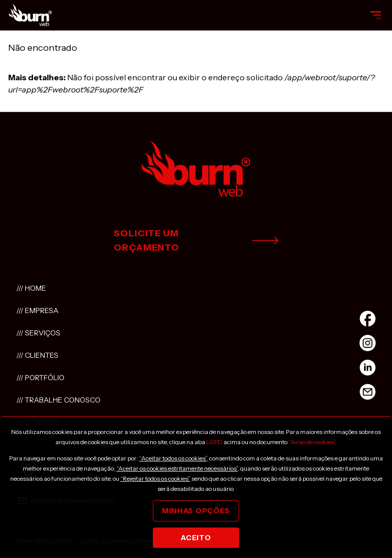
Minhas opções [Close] (196, 511)
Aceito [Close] (196, 538)
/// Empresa (37, 311)
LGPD (214, 442)
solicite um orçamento (196, 240)
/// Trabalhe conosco (58, 400)
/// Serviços (38, 333)
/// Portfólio (40, 378)
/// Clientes (37, 355)
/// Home (31, 288)
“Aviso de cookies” (312, 442)
